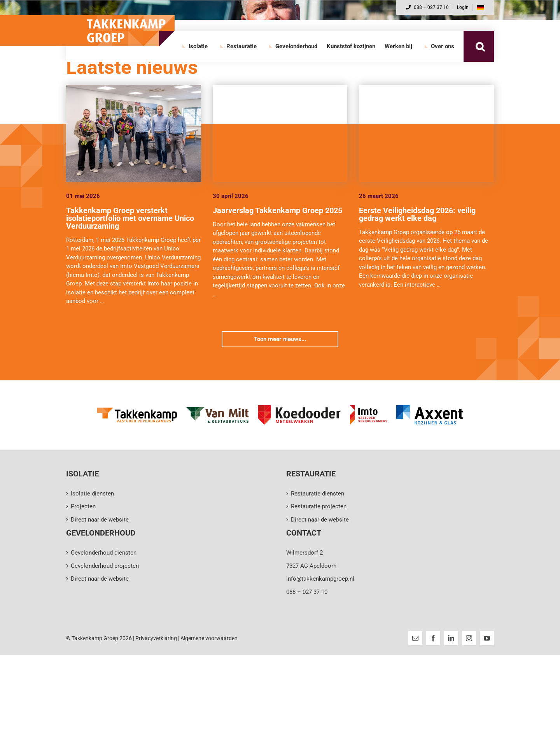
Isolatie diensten (92, 494)
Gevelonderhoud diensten (104, 553)
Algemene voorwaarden (209, 638)
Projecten (83, 506)
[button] (480, 46)
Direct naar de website (100, 520)
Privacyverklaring (156, 638)
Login (463, 7)
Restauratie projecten (319, 506)
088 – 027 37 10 (427, 7)
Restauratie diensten (318, 494)
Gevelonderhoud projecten (105, 566)
